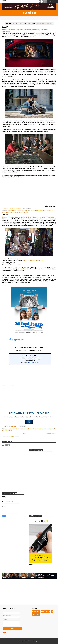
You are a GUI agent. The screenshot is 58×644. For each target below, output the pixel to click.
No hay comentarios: (15, 208)
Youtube (46, 2)
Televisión (48, 612)
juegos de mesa (36, 614)
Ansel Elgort (20, 211)
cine (36, 211)
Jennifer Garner (32, 429)
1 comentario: (13, 426)
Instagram (40, 2)
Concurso (13, 429)
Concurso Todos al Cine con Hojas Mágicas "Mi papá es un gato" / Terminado (28, 217)
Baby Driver (31, 211)
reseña (26, 213)
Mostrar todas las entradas (45, 24)
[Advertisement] (13, 459)
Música (38, 612)
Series (43, 612)
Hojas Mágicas (29, 13)
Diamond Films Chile (38, 261)
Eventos (34, 612)
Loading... (29, 359)
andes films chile (12, 211)
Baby (26, 211)
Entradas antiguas (51, 434)
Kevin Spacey (10, 213)
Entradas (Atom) (14, 437)
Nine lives (4, 431)
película (16, 213)
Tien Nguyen (36, 641)
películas (21, 213)
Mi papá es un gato (50, 429)
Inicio (24, 434)
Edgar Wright (41, 211)
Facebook (43, 2)
